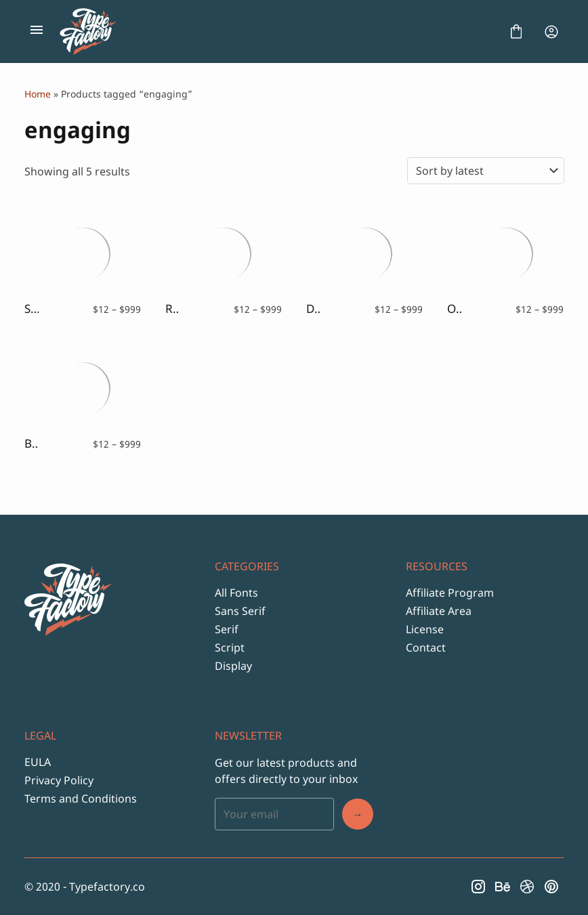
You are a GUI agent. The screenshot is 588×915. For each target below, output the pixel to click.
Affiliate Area (439, 611)
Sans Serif (240, 611)
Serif (227, 629)
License (425, 629)
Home (38, 94)
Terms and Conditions (81, 799)
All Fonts (236, 593)
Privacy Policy (59, 780)
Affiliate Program (450, 593)
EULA (38, 762)
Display (233, 666)
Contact (426, 647)
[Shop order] (486, 171)
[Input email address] (274, 814)
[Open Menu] (37, 32)
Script (230, 647)
